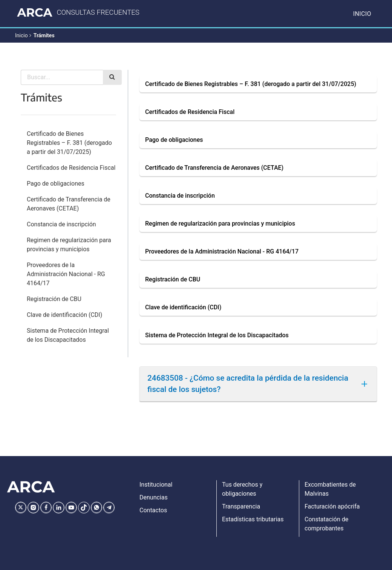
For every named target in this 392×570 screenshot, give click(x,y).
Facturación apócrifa (332, 506)
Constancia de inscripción (61, 224)
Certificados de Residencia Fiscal (71, 168)
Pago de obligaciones (56, 184)
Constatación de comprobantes (326, 524)
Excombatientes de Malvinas (330, 489)
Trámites (44, 35)
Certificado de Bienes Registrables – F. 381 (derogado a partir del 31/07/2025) (69, 143)
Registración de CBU (54, 299)
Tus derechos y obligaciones (242, 489)
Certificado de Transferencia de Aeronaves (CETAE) (69, 204)
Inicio (362, 14)
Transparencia (241, 506)
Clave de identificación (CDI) (64, 315)
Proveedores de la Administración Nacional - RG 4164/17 (66, 274)
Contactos (153, 510)
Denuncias (154, 497)
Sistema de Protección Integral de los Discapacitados (68, 335)
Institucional (156, 485)
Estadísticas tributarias (253, 519)
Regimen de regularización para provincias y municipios (69, 245)
